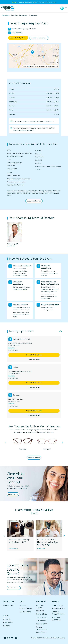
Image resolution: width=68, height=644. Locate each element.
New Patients (41, 621)
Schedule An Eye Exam (18, 38)
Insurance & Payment (34, 201)
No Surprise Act (58, 608)
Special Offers (25, 612)
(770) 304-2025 (17, 33)
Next (62, 442)
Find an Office (9, 605)
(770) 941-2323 (13, 350)
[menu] (66, 8)
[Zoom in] (57, 60)
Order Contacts (13, 494)
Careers (6, 626)
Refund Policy (41, 633)
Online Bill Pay (41, 617)
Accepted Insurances (39, 38)
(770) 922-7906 (13, 406)
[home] (7, 8)
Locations (5, 15)
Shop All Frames (34, 458)
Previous (6, 442)
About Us (7, 619)
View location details (34, 359)
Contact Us (8, 622)
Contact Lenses (26, 608)
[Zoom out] (57, 63)
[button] (34, 331)
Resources (40, 611)
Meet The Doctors (14, 588)
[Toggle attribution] (57, 66)
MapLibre (25, 66)
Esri (29, 66)
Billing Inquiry (41, 624)
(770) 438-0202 (13, 378)
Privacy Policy (57, 605)
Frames (22, 605)
